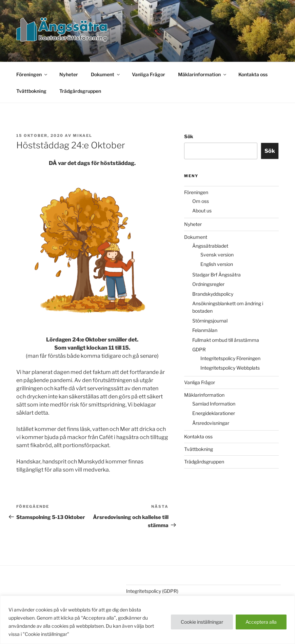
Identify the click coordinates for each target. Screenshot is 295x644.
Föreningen (32, 74)
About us (202, 211)
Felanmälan (205, 330)
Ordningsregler (208, 284)
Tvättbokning (31, 91)
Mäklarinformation (203, 74)
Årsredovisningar (211, 423)
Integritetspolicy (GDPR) (152, 591)
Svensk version (217, 255)
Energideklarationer (214, 413)
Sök (189, 136)
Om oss (201, 201)
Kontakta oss (253, 74)
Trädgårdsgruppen (80, 91)
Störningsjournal (210, 321)
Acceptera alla (261, 622)
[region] (147, 620)
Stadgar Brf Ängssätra (217, 275)
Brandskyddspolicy (213, 294)
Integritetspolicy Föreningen (230, 358)
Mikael (83, 136)
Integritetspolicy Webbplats (230, 368)
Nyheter (69, 74)
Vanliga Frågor (149, 74)
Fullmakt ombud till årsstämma (226, 340)
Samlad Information (214, 404)
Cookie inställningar (202, 622)
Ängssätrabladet (210, 246)
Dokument (106, 74)
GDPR (199, 349)
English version (217, 264)
